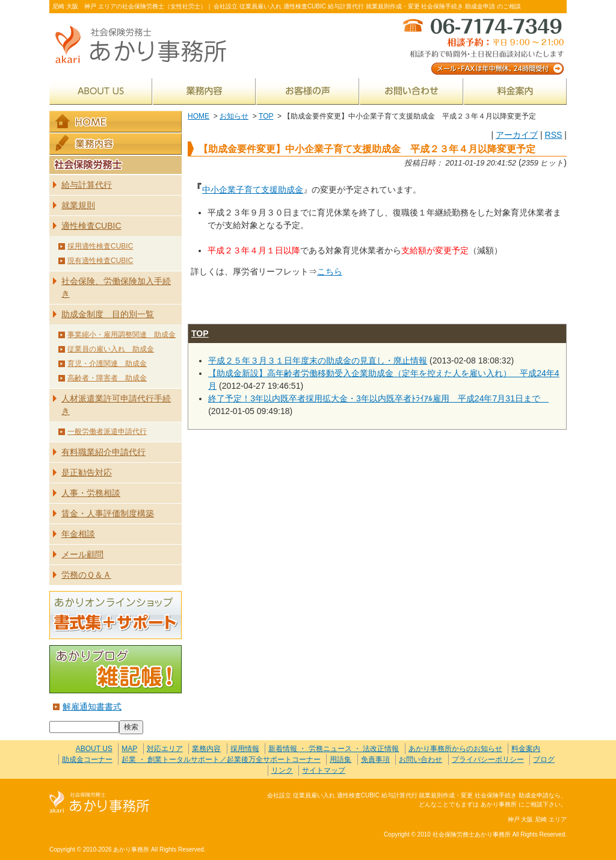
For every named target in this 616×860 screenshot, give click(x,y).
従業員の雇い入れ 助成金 (111, 349)
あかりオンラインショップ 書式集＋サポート (115, 615)
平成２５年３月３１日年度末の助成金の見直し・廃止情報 (318, 360)
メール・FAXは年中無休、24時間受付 (482, 45)
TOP (266, 116)
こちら (330, 271)
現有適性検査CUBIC (100, 261)
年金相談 (78, 534)
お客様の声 (308, 91)
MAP (129, 749)
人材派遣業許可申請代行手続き (116, 405)
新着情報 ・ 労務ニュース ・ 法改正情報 (334, 749)
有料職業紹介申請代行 (103, 452)
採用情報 (245, 749)
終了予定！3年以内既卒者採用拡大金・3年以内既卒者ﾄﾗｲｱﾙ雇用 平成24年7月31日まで (378, 398)
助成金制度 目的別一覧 (108, 314)
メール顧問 (82, 554)
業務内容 (204, 91)
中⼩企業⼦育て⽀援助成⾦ (253, 190)
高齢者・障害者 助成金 (107, 378)
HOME (199, 116)
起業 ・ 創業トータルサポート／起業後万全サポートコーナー (221, 759)
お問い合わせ (411, 91)
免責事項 (375, 759)
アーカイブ (517, 135)
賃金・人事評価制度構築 (108, 513)
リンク (282, 770)
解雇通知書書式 (92, 707)
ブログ (544, 759)
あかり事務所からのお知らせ (455, 749)
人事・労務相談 (91, 493)
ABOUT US (101, 91)
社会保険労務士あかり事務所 (100, 803)
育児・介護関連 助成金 (107, 363)
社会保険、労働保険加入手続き (116, 287)
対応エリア (165, 749)
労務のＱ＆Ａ (86, 575)
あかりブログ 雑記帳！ (115, 669)
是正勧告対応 (87, 472)
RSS (553, 135)
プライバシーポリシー (488, 759)
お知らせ (234, 116)
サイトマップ (324, 770)
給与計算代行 (87, 185)
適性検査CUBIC (91, 226)
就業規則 (78, 205)
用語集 (340, 759)
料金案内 (515, 91)
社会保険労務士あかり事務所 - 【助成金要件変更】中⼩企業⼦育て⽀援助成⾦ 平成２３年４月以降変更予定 (146, 45)
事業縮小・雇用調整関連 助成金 (122, 335)
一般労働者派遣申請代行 (107, 432)
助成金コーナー (87, 759)
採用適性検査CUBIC (100, 246)
